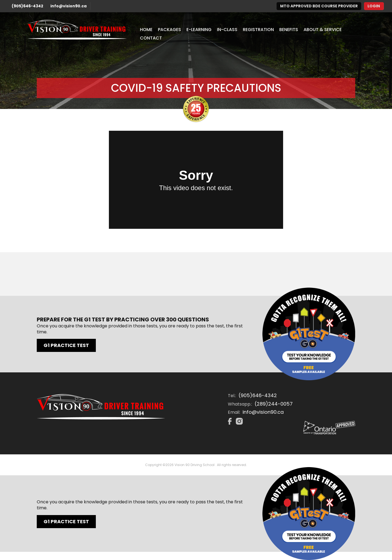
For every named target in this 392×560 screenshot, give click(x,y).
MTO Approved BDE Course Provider (319, 6)
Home (146, 30)
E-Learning (199, 30)
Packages (169, 30)
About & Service (323, 30)
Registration (258, 30)
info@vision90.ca (68, 6)
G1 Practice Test (66, 345)
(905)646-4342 (27, 6)
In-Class (227, 30)
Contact (151, 38)
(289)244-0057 (274, 404)
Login (374, 6)
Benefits (289, 30)
